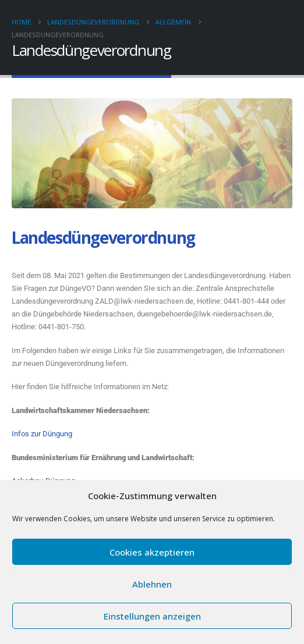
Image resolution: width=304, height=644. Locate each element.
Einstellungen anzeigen (152, 616)
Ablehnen (152, 584)
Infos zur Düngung (42, 434)
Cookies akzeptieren (152, 552)
